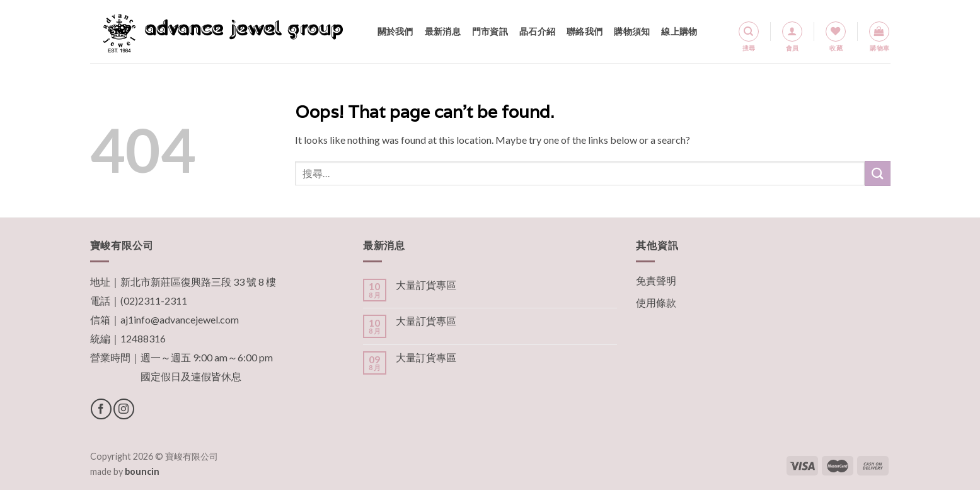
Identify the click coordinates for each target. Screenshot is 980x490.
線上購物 (679, 31)
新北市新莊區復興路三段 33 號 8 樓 (198, 282)
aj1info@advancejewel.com (180, 319)
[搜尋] (749, 32)
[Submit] (877, 173)
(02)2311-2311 (154, 300)
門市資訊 (490, 31)
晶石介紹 (537, 31)
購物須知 (632, 31)
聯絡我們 (585, 31)
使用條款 (656, 302)
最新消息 (443, 31)
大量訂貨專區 (426, 285)
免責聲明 (656, 280)
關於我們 (395, 31)
